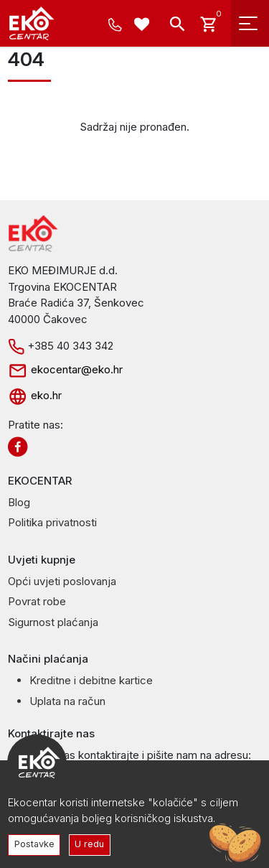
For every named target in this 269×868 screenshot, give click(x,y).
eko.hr (35, 395)
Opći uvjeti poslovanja (62, 581)
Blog (19, 502)
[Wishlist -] (144, 26)
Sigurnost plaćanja (53, 622)
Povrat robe (37, 601)
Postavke (34, 844)
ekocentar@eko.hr (65, 369)
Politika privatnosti (52, 522)
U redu (89, 844)
